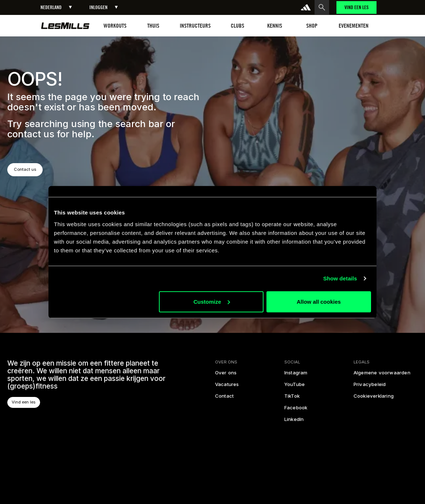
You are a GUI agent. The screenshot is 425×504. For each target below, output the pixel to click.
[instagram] (296, 375)
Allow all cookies (319, 301)
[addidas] (306, 7)
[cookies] (373, 398)
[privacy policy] (369, 387)
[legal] (382, 375)
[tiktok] (292, 398)
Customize (212, 301)
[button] (56, 7)
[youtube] (295, 387)
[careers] (227, 387)
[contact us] (224, 398)
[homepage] (65, 26)
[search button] (322, 7)
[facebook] (296, 410)
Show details (340, 278)
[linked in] (294, 422)
